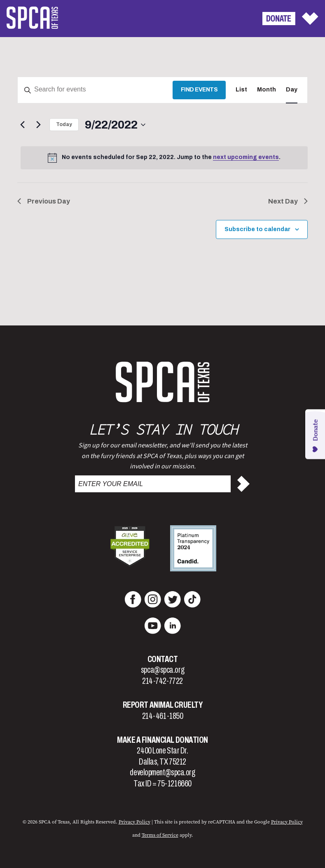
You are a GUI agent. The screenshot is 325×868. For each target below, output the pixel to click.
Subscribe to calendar (257, 229)
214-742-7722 (162, 681)
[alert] (164, 158)
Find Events (199, 90)
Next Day (288, 201)
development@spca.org (162, 772)
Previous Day (44, 201)
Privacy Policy (287, 822)
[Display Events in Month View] (267, 90)
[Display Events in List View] (241, 90)
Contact (163, 659)
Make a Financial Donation (162, 740)
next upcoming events (246, 157)
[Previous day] (22, 125)
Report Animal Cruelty (163, 705)
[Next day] (38, 125)
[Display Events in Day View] (292, 90)
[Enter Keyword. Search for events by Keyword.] (95, 90)
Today (64, 124)
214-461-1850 (163, 716)
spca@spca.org (162, 670)
